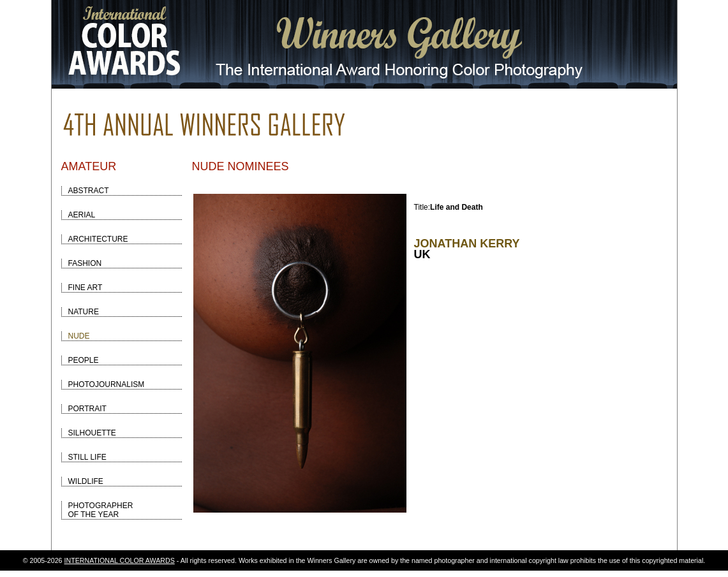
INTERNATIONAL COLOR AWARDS (120, 560)
